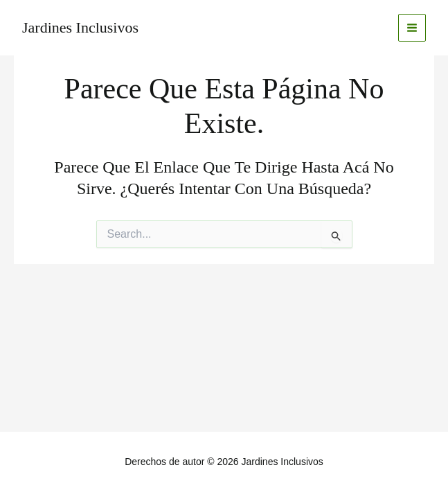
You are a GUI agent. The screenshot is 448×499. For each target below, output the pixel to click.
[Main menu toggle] (412, 28)
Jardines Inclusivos (80, 27)
